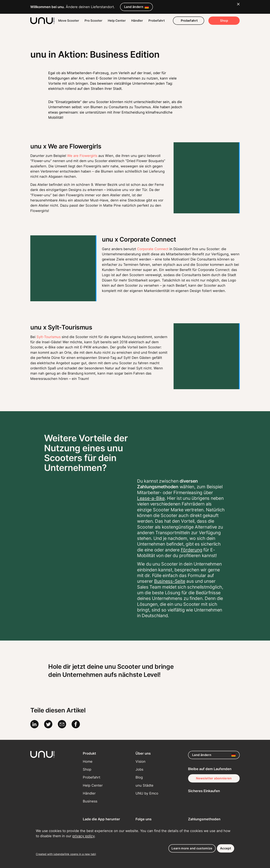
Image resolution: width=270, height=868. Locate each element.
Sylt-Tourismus (49, 337)
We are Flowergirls (82, 156)
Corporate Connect (153, 249)
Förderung (192, 550)
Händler (137, 21)
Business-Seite (170, 581)
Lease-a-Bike (151, 498)
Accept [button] (226, 848)
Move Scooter (69, 21)
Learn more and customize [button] (192, 848)
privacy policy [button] (83, 836)
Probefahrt (157, 21)
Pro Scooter (93, 21)
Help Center (117, 21)
